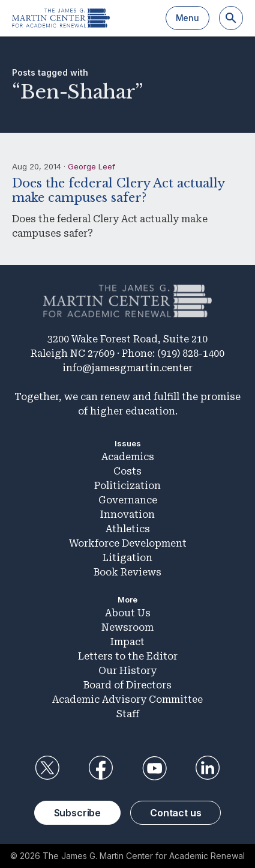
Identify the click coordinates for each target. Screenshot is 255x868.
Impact (127, 642)
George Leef (91, 166)
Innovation (127, 514)
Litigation (127, 558)
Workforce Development (128, 543)
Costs (127, 471)
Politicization (127, 486)
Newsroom (127, 627)
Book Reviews (127, 572)
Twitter (47, 768)
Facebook (101, 768)
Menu (187, 18)
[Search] (231, 18)
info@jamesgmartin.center (127, 368)
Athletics (128, 529)
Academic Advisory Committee (127, 700)
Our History (127, 671)
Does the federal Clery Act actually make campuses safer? (118, 190)
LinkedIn (208, 768)
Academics (128, 457)
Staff (128, 714)
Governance (128, 500)
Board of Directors (127, 685)
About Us (128, 613)
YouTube (154, 768)
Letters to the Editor (128, 656)
